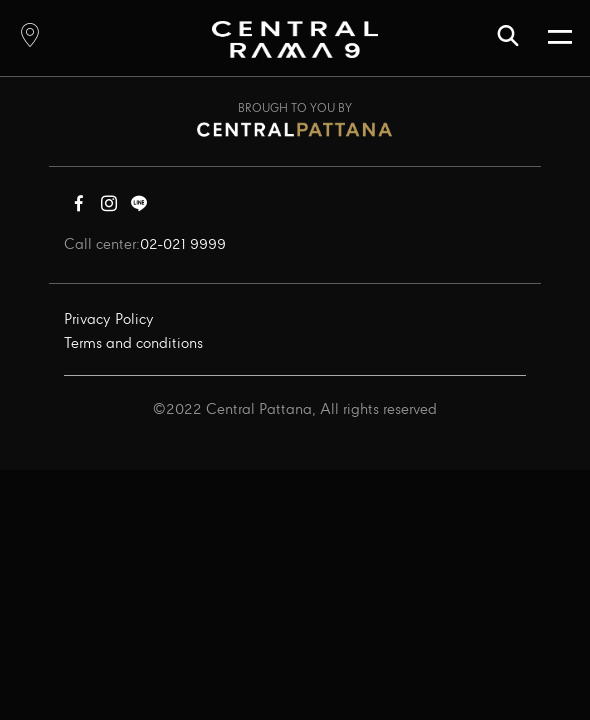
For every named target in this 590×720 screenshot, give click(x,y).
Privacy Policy (109, 320)
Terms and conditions (133, 344)
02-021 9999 (183, 245)
